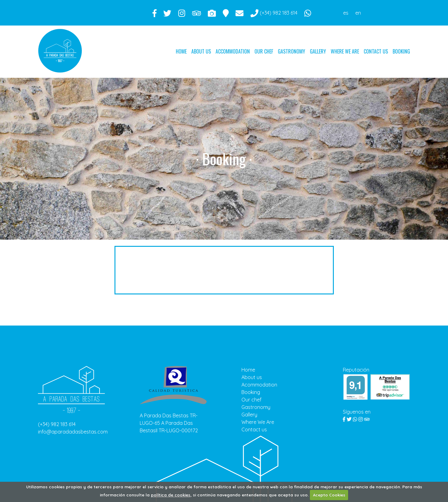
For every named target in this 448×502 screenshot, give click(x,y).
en (358, 13)
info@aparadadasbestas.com (73, 432)
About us (201, 51)
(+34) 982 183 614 (57, 424)
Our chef (264, 51)
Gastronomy (292, 51)
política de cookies (171, 495)
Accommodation (233, 51)
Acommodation (259, 385)
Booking (401, 51)
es (346, 13)
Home (181, 51)
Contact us (376, 51)
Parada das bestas (60, 50)
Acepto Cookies (329, 495)
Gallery (318, 51)
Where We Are (345, 51)
